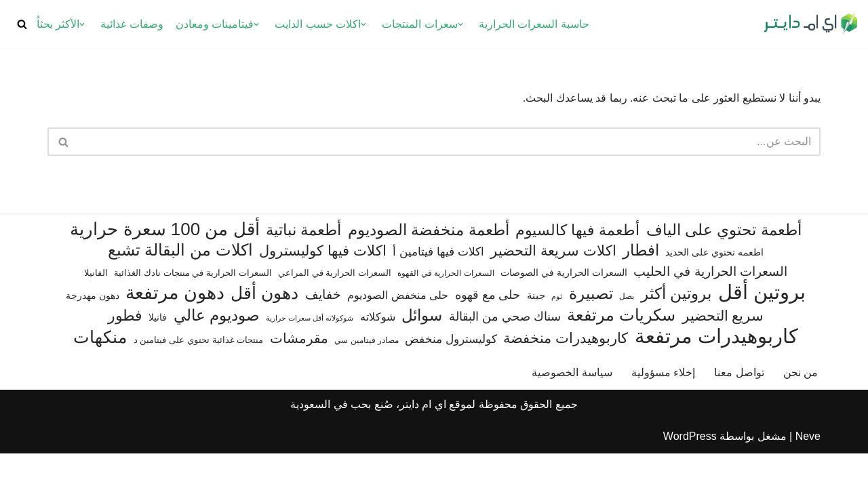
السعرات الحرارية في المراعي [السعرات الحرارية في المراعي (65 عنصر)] (335, 307)
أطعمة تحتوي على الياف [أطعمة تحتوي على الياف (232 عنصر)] (724, 265)
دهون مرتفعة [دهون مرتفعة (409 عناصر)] (175, 327)
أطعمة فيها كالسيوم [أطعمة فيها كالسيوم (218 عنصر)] (577, 265)
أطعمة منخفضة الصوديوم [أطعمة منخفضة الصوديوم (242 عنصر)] (429, 264)
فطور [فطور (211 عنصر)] (125, 350)
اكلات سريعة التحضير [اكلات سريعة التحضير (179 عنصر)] (553, 285)
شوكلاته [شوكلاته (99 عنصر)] (378, 351)
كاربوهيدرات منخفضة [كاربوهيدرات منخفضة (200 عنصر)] (566, 373)
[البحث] (22, 24)
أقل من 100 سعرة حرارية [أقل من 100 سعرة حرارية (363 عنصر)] (164, 264)
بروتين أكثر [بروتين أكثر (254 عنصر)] (676, 327)
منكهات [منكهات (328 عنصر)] (100, 372)
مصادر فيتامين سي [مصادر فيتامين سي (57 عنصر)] (367, 375)
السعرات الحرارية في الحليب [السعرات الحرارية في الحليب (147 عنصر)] (710, 305)
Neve (808, 471)
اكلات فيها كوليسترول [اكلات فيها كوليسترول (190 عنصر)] (323, 285)
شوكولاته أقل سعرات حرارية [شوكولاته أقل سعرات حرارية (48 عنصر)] (310, 352)
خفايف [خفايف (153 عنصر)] (323, 328)
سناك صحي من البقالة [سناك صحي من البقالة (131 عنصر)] (505, 351)
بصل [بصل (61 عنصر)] (627, 330)
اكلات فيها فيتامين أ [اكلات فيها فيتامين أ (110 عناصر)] (438, 286)
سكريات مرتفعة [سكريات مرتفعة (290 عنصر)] (621, 349)
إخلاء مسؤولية (663, 407)
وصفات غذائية (132, 24)
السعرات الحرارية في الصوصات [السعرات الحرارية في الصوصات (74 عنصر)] (564, 306)
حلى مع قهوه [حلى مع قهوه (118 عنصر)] (488, 329)
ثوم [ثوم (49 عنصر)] (557, 330)
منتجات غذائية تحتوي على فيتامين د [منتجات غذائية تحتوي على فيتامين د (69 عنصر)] (199, 374)
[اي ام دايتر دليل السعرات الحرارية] (810, 24)
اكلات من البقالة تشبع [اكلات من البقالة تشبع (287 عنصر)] (180, 284)
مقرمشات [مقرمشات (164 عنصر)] (299, 373)
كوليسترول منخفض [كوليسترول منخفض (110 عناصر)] (451, 374)
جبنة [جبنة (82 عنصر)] (536, 329)
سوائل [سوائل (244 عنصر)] (422, 350)
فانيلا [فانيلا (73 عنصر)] (158, 352)
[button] (460, 24)
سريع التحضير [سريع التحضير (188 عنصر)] (723, 350)
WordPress (690, 471)
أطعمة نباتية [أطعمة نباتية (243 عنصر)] (303, 264)
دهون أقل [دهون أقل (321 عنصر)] (264, 327)
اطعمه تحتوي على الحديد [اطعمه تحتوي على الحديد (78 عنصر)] (714, 287)
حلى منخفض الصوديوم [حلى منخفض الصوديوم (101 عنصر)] (398, 329)
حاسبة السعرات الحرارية (534, 24)
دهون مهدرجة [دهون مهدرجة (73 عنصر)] (93, 329)
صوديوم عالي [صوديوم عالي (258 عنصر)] (217, 350)
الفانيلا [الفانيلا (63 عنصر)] (96, 307)
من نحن (801, 407)
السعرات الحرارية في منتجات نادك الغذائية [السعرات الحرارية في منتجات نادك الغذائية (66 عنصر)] (193, 307)
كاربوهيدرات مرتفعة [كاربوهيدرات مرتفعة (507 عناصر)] (716, 371)
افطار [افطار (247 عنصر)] (641, 285)
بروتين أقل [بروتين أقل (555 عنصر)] (762, 326)
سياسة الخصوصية (572, 407)
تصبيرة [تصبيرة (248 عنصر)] (591, 327)
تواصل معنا (739, 407)
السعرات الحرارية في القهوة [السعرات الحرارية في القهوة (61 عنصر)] (446, 307)
